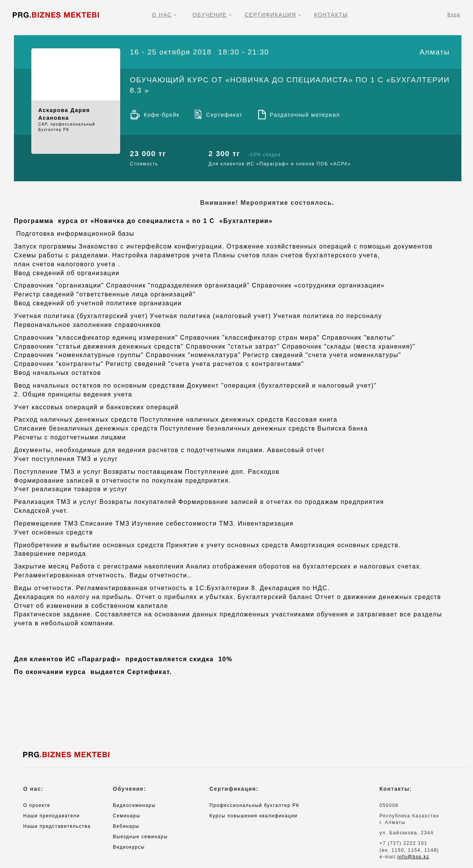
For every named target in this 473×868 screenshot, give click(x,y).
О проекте (37, 805)
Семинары (127, 816)
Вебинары (126, 826)
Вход (454, 15)
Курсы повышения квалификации (254, 816)
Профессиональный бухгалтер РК (254, 805)
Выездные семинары (140, 837)
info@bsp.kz (414, 857)
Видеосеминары (134, 805)
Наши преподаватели (51, 816)
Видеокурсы (129, 847)
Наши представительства (57, 826)
